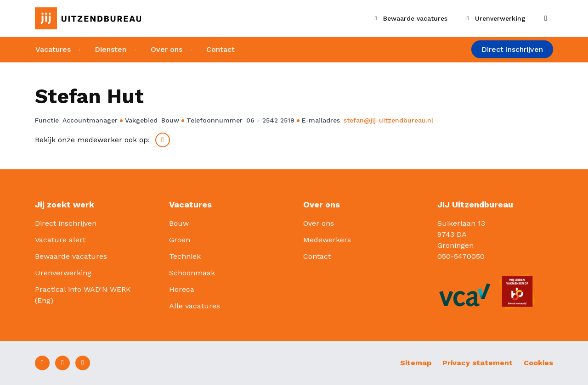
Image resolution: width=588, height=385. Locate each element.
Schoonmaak (192, 273)
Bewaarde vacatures (71, 256)
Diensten (110, 49)
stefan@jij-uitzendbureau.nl (388, 120)
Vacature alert (60, 240)
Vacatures (53, 49)
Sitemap (416, 363)
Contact (221, 49)
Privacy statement (478, 363)
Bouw (179, 223)
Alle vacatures (195, 306)
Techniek (185, 256)
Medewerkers (327, 240)
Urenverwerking (63, 273)
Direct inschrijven (512, 50)
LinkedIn (163, 140)
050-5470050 (461, 256)
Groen (180, 240)
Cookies (538, 363)
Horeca (182, 289)
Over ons (167, 49)
